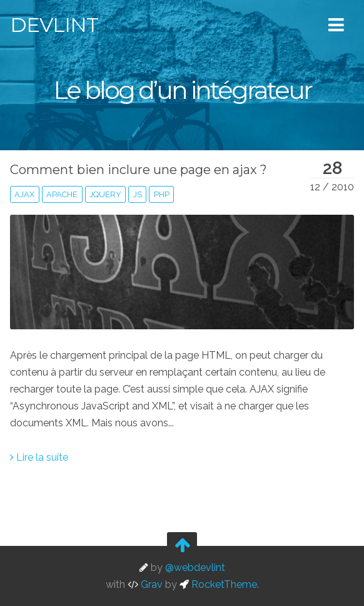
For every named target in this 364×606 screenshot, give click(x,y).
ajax (24, 194)
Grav (145, 584)
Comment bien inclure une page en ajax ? (139, 170)
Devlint (54, 25)
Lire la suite (39, 457)
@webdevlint (195, 567)
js (138, 194)
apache (62, 194)
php (162, 194)
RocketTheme (218, 584)
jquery (105, 194)
